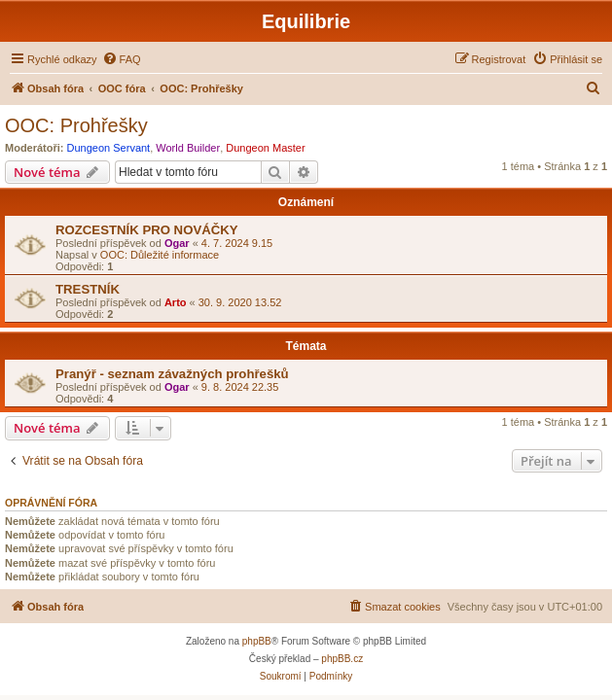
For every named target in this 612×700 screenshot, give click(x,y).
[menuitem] (122, 59)
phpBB (257, 641)
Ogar (177, 243)
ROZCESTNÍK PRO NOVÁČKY (147, 230)
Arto (176, 302)
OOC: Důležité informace (160, 255)
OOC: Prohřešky (76, 125)
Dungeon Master (265, 148)
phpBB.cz (342, 659)
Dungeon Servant (109, 148)
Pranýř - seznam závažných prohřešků (172, 374)
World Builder (188, 148)
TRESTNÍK (88, 289)
